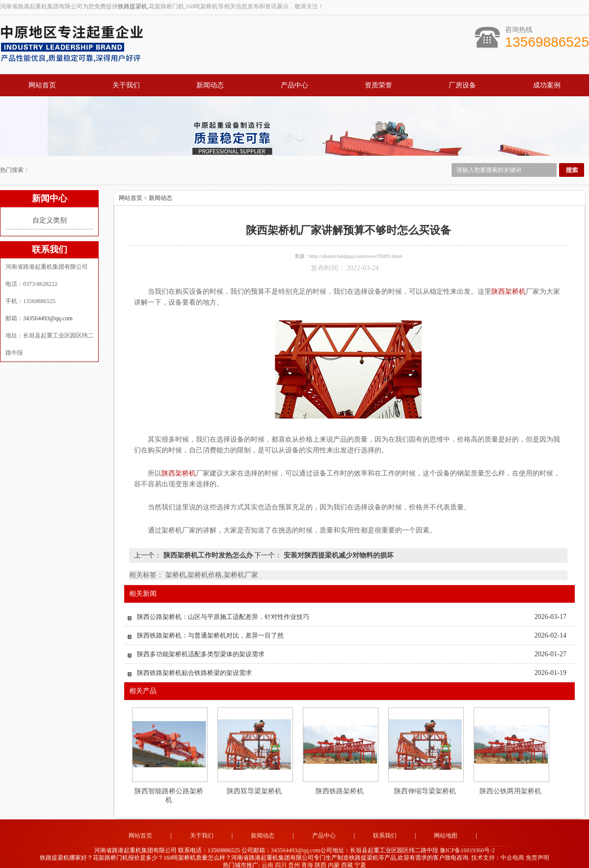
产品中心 (294, 85)
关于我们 (126, 85)
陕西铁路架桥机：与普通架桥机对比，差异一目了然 (210, 627)
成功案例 (547, 85)
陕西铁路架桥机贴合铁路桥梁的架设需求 (194, 664)
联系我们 (385, 827)
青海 (307, 856)
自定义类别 (50, 212)
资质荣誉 (378, 85)
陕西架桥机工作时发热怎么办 (208, 547)
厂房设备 (462, 85)
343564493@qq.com (48, 310)
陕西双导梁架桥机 (254, 783)
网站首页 (42, 85)
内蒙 (334, 856)
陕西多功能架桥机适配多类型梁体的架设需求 (201, 646)
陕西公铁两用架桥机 (510, 783)
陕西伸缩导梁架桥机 (425, 783)
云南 (268, 856)
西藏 (347, 856)
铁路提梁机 (133, 6)
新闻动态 (210, 85)
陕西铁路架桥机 (340, 783)
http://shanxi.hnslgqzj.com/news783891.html (356, 248)
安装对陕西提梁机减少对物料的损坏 (338, 547)
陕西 (321, 856)
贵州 (294, 856)
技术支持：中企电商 (498, 849)
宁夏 (360, 856)
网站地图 (446, 827)
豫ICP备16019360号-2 (468, 842)
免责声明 (537, 849)
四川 (281, 856)
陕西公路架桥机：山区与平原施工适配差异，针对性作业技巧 (223, 608)
